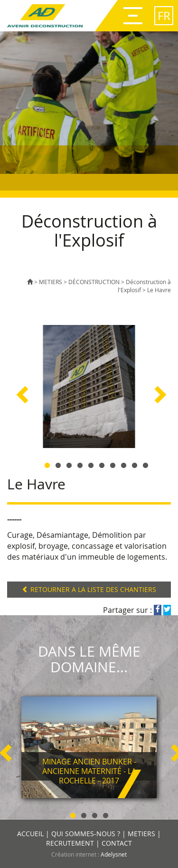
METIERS (51, 282)
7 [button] (113, 464)
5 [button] (91, 464)
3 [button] (69, 464)
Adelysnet (114, 854)
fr (164, 16)
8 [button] (124, 464)
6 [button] (102, 464)
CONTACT (117, 843)
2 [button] (58, 464)
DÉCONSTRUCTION (94, 282)
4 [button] (80, 464)
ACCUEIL (30, 834)
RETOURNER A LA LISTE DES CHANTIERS (89, 589)
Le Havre (159, 290)
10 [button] (145, 464)
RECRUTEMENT (70, 843)
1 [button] (47, 464)
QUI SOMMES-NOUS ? (86, 834)
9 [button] (135, 464)
